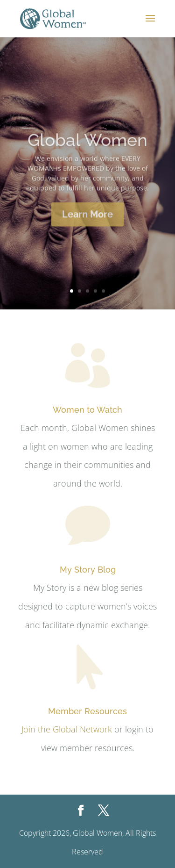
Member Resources (87, 711)
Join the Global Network (67, 729)
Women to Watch (87, 410)
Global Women (87, 145)
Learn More (87, 220)
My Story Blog (88, 570)
